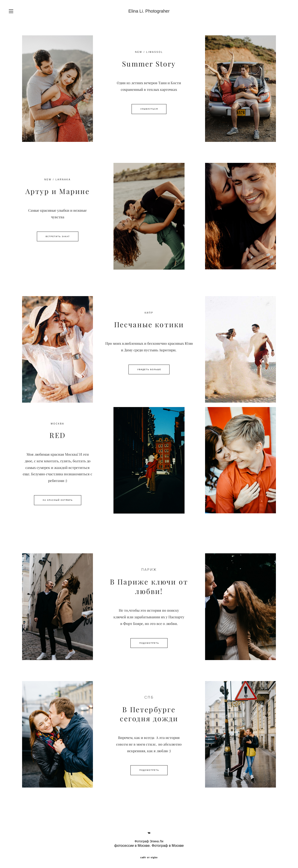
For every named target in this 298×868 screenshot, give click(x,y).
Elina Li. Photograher (149, 11)
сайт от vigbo (149, 858)
